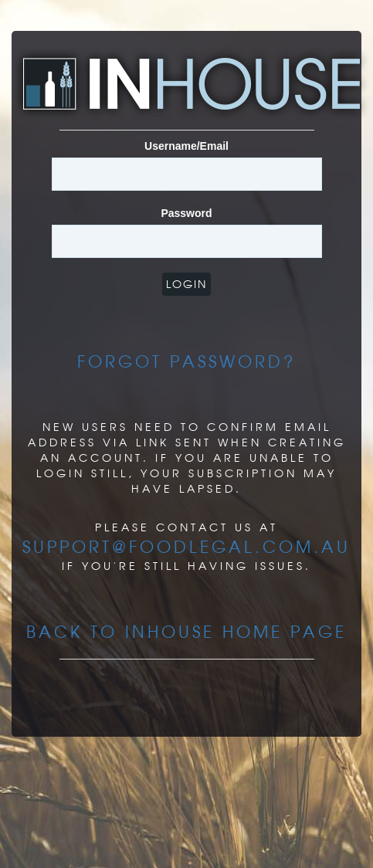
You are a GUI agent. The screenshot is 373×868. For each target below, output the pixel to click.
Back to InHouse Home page (186, 632)
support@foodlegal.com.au (186, 547)
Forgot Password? (186, 361)
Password (186, 213)
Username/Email (186, 146)
